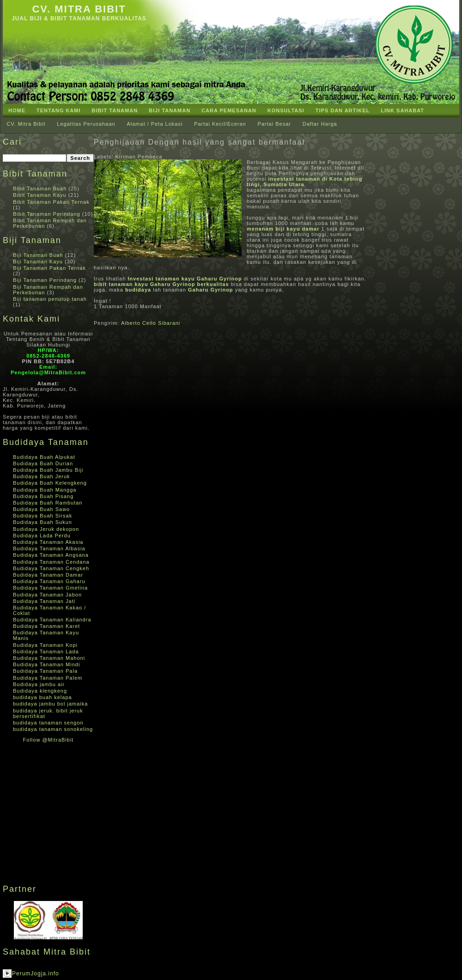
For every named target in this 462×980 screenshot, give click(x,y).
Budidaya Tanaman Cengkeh (51, 568)
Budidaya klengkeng (40, 691)
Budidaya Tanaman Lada (46, 651)
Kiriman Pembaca (139, 157)
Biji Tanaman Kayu (38, 262)
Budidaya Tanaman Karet (46, 626)
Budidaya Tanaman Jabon (47, 595)
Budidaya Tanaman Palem (48, 678)
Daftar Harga (320, 124)
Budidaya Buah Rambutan (48, 503)
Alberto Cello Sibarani (151, 323)
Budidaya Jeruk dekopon (46, 529)
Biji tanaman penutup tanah (50, 299)
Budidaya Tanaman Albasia (49, 548)
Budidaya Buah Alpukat (44, 457)
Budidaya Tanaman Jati (44, 601)
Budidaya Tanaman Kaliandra (52, 620)
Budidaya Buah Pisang (43, 496)
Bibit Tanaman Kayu (40, 195)
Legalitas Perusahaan (86, 124)
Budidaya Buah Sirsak (43, 516)
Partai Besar (274, 124)
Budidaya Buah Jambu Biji (48, 470)
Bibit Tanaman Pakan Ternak (51, 202)
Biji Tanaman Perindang (45, 280)
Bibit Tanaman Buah (40, 189)
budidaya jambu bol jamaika (50, 704)
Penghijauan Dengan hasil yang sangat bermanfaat (200, 142)
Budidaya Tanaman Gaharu (49, 581)
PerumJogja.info (36, 974)
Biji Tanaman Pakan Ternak (49, 268)
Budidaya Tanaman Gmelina (50, 588)
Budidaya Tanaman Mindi (46, 664)
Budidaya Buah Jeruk (42, 476)
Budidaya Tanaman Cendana (51, 562)
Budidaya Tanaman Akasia (48, 542)
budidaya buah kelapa (43, 697)
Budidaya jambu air (39, 684)
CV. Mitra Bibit (79, 9)
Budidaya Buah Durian (43, 463)
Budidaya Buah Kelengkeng (50, 483)
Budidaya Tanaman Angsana (51, 555)
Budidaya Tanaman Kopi (45, 645)
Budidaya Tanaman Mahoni (49, 658)
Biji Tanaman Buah (38, 255)
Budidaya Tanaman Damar (48, 575)
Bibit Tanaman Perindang (47, 214)
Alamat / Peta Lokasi (155, 124)
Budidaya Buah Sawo (41, 509)
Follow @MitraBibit (49, 740)
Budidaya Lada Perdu (42, 536)
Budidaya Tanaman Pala (45, 671)
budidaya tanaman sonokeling (53, 729)
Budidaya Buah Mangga (45, 490)
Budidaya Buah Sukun (43, 522)
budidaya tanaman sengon (48, 723)
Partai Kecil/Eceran (220, 124)
